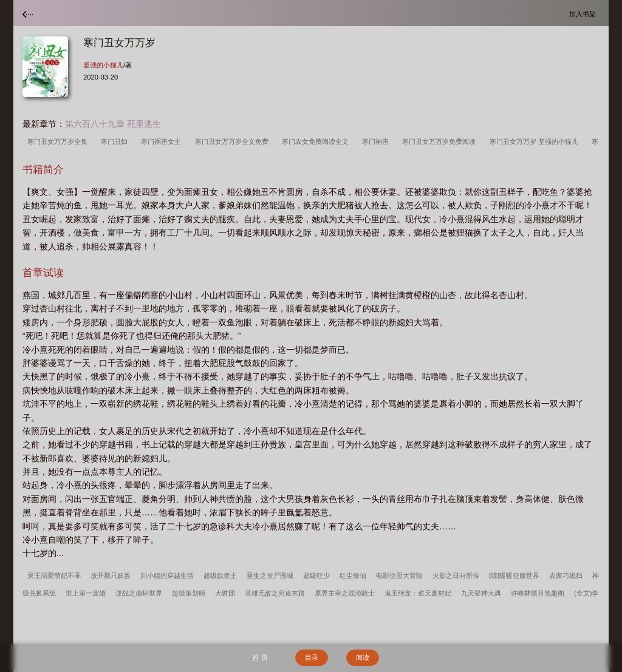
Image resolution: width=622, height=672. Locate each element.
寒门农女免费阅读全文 (317, 141)
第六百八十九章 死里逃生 (113, 124)
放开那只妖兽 (111, 575)
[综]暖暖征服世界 (514, 575)
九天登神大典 (481, 593)
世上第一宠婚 (86, 593)
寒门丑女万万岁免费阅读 (441, 141)
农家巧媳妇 (566, 575)
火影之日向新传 (456, 575)
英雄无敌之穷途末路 (275, 593)
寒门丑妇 (116, 141)
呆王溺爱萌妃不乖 (54, 575)
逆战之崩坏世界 (139, 593)
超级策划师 (189, 593)
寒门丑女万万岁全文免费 (234, 141)
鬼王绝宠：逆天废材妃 (418, 593)
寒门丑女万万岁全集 (59, 141)
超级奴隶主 (220, 575)
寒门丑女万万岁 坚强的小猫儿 (536, 141)
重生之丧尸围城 (270, 575)
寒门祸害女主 (163, 141)
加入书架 (584, 14)
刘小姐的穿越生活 (167, 575)
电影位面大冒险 (399, 575)
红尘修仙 (353, 575)
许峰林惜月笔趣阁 (538, 593)
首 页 (260, 657)
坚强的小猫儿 (103, 65)
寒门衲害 (377, 141)
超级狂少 (316, 575)
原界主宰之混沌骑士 (345, 593)
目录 (312, 657)
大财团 (225, 593)
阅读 (363, 657)
